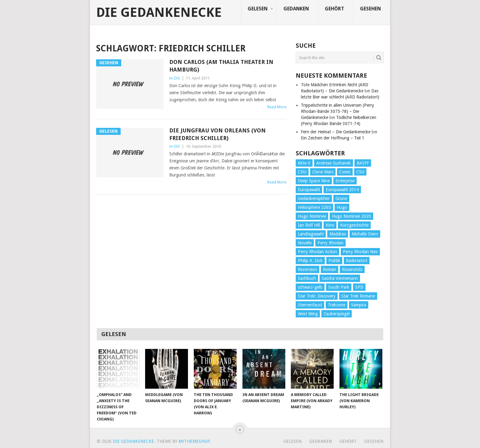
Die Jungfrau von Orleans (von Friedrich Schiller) (217, 134)
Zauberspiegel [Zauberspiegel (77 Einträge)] (337, 314)
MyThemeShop (194, 441)
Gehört (334, 9)
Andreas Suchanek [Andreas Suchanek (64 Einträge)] (334, 163)
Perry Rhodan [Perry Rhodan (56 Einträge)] (330, 243)
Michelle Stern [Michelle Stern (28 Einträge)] (365, 234)
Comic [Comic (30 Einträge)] (345, 172)
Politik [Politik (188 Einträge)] (334, 261)
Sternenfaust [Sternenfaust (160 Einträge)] (310, 305)
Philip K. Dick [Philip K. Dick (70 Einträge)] (310, 261)
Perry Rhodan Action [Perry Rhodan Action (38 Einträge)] (317, 252)
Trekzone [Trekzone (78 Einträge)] (337, 305)
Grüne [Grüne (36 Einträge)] (341, 198)
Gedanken (296, 9)
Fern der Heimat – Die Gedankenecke (336, 132)
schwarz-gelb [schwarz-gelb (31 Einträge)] (310, 287)
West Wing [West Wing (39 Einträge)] (308, 314)
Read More (277, 107)
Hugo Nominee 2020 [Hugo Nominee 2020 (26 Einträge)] (351, 216)
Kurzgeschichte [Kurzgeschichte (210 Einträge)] (354, 225)
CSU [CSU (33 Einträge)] (360, 172)
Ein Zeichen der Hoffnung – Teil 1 (333, 138)
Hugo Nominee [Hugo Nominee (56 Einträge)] (312, 216)
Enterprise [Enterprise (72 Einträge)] (345, 181)
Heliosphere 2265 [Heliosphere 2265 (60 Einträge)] (314, 207)
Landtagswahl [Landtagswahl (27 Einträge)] (311, 234)
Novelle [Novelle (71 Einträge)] (305, 243)
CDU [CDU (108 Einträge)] (302, 172)
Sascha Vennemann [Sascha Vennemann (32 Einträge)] (340, 278)
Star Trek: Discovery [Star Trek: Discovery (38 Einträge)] (317, 296)
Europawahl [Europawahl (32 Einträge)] (309, 190)
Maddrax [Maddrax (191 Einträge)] (338, 234)
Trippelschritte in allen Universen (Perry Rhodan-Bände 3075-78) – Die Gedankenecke (337, 111)
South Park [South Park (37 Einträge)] (339, 287)
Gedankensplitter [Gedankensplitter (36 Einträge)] (314, 198)
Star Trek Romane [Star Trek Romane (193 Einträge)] (358, 296)
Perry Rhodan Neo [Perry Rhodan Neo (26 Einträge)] (360, 252)
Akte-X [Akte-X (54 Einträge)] (304, 163)
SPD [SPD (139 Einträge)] (359, 287)
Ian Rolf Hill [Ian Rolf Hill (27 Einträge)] (309, 225)
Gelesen (258, 9)
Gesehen (370, 9)
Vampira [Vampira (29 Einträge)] (359, 305)
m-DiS (175, 78)
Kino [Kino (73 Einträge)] (330, 225)
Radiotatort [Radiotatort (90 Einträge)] (357, 261)
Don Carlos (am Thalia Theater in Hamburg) (221, 66)
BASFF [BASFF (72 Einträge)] (363, 163)
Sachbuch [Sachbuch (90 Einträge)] (307, 278)
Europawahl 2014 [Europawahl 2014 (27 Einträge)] (342, 190)
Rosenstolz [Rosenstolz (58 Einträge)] (352, 269)
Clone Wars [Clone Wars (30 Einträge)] (323, 172)
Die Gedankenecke (159, 13)
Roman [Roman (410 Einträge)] (330, 269)
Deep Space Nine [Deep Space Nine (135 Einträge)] (314, 181)
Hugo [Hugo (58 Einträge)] (342, 207)
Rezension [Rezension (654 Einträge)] (307, 269)
